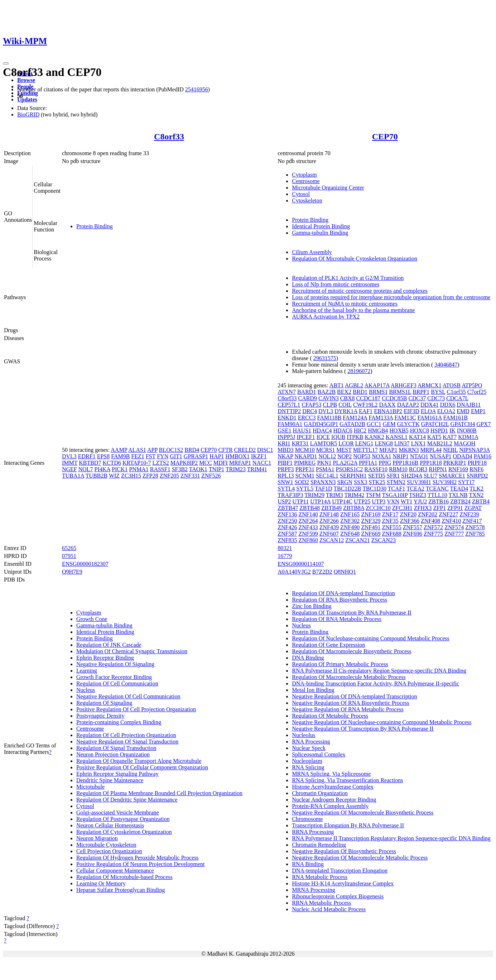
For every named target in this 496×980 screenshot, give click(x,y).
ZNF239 (469, 514)
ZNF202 (428, 514)
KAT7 (450, 437)
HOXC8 (420, 431)
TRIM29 (314, 495)
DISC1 (265, 450)
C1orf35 (456, 392)
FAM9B (120, 456)
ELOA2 (446, 411)
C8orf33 (169, 137)
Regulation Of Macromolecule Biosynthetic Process (351, 651)
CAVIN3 (329, 398)
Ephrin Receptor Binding (105, 658)
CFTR (226, 450)
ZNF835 (287, 540)
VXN (393, 501)
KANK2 (374, 437)
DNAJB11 (469, 405)
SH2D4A (412, 476)
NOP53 (362, 456)
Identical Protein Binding (321, 226)
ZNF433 (308, 527)
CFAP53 (311, 405)
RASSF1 (160, 469)
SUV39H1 (419, 482)
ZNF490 (350, 527)
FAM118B (329, 418)
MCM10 (305, 450)
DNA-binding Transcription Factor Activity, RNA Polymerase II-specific (375, 683)
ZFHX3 (423, 508)
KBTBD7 (90, 463)
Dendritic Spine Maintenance (110, 780)
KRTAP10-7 (137, 463)
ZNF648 (350, 534)
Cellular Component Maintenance (115, 871)
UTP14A (320, 501)
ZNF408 (430, 521)
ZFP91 (455, 508)
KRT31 (300, 443)
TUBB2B (97, 476)
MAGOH (464, 443)
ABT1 (337, 385)
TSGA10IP (395, 495)
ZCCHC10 (378, 508)
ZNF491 (371, 527)
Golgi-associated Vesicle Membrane (118, 812)
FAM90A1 (290, 424)
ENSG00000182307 (85, 564)
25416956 (197, 89)
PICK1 (120, 469)
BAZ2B (326, 392)
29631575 (325, 358)
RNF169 (458, 469)
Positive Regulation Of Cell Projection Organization (136, 709)
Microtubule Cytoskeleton (106, 845)
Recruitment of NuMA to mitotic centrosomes (345, 304)
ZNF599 (308, 534)
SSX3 (360, 482)
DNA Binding (308, 658)
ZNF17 (390, 514)
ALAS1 (137, 450)
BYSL (438, 392)
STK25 (377, 482)
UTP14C (342, 501)
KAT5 (434, 437)
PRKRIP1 (455, 463)
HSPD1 (439, 431)
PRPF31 (305, 469)
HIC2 (360, 431)
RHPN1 (438, 469)
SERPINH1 (353, 476)
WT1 (407, 501)
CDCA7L (457, 398)
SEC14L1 (327, 476)
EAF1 (366, 411)
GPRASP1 (196, 456)
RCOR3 (418, 469)
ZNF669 (371, 534)
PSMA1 (325, 469)
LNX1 (418, 443)
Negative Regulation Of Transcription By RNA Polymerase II (363, 729)
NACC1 (262, 463)
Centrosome (306, 181)
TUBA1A (73, 476)
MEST (344, 450)
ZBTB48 (310, 508)
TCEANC (437, 489)
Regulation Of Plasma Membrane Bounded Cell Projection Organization (159, 793)
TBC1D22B (347, 489)
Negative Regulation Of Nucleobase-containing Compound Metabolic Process (382, 722)
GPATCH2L (435, 424)
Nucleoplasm (307, 761)
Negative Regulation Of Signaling (115, 664)
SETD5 (377, 476)
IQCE (323, 437)
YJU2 (420, 501)
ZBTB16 (439, 501)
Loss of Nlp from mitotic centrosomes (336, 284)
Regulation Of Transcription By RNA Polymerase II (351, 613)
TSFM (373, 495)
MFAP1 (388, 450)
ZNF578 (475, 527)
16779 (285, 556)
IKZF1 (259, 456)
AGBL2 (354, 385)
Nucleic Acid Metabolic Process (329, 909)
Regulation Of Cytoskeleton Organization (124, 832)
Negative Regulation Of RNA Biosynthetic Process (351, 703)
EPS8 (103, 456)
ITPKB (355, 437)
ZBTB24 (460, 501)
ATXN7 (287, 392)
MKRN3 (409, 450)
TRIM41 (257, 469)
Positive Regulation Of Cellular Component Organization (142, 767)
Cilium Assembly (312, 252)
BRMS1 (378, 392)
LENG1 (364, 443)
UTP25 (362, 501)
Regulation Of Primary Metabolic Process (340, 664)
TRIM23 (236, 469)
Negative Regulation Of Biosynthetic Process (344, 851)
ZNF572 (433, 527)
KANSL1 (397, 437)
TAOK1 (198, 469)
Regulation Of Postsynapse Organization (123, 819)
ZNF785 (475, 534)
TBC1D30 (374, 489)
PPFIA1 (368, 463)
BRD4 (192, 450)
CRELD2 (245, 450)
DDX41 (430, 405)
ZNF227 (448, 514)
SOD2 (302, 482)
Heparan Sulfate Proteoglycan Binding (121, 890)
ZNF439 (329, 527)
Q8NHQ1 (345, 572)
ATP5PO (472, 385)
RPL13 (286, 476)
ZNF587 (287, 534)
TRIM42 (355, 495)
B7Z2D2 (322, 572)
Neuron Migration (97, 838)
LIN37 (402, 443)
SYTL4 (286, 489)
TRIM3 (334, 495)
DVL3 (69, 456)
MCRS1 (326, 450)
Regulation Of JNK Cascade (109, 645)
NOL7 (86, 469)
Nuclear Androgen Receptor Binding (334, 800)
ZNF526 (211, 476)
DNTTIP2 (289, 411)
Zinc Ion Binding (312, 606)
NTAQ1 (419, 456)
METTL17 (365, 450)
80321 (285, 548)
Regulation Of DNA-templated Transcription (343, 593)
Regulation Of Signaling (104, 703)
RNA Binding (308, 864)
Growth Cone (92, 619)
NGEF (69, 469)
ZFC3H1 (402, 508)
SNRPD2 (477, 476)
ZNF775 (433, 534)
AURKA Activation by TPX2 (326, 317)
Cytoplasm (304, 175)
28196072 (359, 371)
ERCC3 (307, 418)
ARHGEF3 (404, 385)
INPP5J (286, 437)
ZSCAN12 (332, 540)
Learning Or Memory (101, 883)
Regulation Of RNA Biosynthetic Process (340, 600)
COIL (345, 405)
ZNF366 (410, 521)
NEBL (450, 450)
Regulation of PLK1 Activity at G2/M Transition (348, 278)
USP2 (284, 501)
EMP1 (478, 411)
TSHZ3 (418, 495)
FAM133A (381, 418)
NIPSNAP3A (474, 450)
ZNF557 (413, 527)
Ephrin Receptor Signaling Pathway (117, 774)
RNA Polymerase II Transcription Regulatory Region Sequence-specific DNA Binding (391, 838)
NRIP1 (400, 456)
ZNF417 (472, 521)
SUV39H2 (445, 482)
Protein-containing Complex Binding (119, 722)
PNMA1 (139, 469)
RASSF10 (376, 469)
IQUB (338, 437)
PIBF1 (285, 463)
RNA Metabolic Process (320, 877)
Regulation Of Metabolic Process (330, 716)
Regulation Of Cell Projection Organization (126, 735)
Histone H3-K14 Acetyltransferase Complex (343, 883)
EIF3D (411, 411)
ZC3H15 (131, 476)
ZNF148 (329, 514)
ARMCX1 (430, 385)
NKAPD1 (306, 456)
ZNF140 (308, 514)
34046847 (446, 365)
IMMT (70, 463)
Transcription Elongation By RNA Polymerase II (348, 825)
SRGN (345, 482)
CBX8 (348, 398)
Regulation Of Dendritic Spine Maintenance (127, 800)
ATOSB (452, 385)
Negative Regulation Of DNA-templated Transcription (354, 696)
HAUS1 (302, 431)
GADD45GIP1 (321, 424)
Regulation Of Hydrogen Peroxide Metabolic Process (138, 858)
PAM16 (483, 456)
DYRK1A (346, 411)
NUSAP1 (440, 456)
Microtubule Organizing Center (328, 188)
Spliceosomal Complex (319, 754)
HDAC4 (322, 431)
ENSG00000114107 (301, 564)
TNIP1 (217, 469)
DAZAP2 (408, 405)
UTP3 (379, 501)
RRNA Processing (313, 832)
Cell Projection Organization (109, 851)
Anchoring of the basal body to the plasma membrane (353, 310)
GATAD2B (352, 424)
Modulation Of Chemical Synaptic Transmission (132, 651)
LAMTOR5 (324, 443)
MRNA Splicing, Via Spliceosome (331, 774)
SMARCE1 (452, 476)
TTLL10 (437, 495)
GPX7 (483, 424)
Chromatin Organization (320, 793)
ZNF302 (350, 521)
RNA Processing (311, 742)
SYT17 (466, 482)
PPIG (385, 463)
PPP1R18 (431, 463)
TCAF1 (397, 489)
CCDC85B (394, 398)
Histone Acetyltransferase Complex (333, 787)
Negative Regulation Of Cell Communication (128, 696)
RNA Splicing (308, 767)
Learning (87, 671)
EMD (463, 411)
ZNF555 (391, 527)
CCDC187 (369, 398)
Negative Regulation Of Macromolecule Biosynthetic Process (363, 812)
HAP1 (217, 456)
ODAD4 (463, 456)
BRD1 (360, 392)
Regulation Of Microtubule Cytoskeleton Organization (355, 259)
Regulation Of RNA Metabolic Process (337, 619)
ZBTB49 (331, 508)
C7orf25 (477, 392)
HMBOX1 (237, 456)
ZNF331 (190, 476)
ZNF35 (390, 521)
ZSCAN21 (357, 540)
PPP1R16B (405, 463)
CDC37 (417, 398)
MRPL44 (431, 450)
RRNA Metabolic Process (321, 903)
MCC (206, 463)
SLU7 (430, 476)
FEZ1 (138, 456)
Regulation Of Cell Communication (117, 683)
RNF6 (476, 469)
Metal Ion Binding (313, 690)
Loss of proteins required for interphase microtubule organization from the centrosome (391, 297)
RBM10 (398, 469)
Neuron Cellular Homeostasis (110, 825)
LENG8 (384, 443)
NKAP (285, 456)
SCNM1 (305, 476)
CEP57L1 (289, 405)
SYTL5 (305, 489)
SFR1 (393, 476)
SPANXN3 (323, 482)
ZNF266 (329, 521)
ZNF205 (169, 476)
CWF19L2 (365, 405)
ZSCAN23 (384, 540)
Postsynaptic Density (100, 716)
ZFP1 (440, 508)
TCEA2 (415, 489)
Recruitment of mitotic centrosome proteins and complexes (360, 291)
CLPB (330, 405)
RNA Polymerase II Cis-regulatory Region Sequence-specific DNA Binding (379, 671)
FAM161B (456, 418)
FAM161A (430, 418)
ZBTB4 (481, 501)
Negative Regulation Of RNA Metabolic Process (348, 709)
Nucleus (86, 690)
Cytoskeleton (307, 200)
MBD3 (285, 450)
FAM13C (405, 418)
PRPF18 (477, 463)
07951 (69, 556)
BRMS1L (400, 392)
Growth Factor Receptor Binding (114, 677)
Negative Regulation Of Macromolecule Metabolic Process (360, 858)
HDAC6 (343, 431)
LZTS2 (161, 463)
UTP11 (301, 501)
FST (151, 456)
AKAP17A (377, 385)
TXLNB (458, 495)
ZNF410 (451, 521)
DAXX (387, 405)
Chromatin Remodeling (319, 845)
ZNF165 (350, 514)
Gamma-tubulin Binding (320, 233)
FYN (163, 456)
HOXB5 (399, 431)
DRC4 (310, 411)
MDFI (221, 463)
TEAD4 (459, 489)
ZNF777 (454, 534)
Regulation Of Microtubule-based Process (124, 877)
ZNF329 (371, 521)
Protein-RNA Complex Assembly (330, 806)
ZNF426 (287, 527)
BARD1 (307, 392)
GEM (389, 424)
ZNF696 (413, 534)
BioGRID (28, 114)
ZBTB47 (288, 508)
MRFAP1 (240, 463)
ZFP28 (150, 476)
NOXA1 (381, 456)
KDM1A (468, 437)
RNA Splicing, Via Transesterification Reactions (347, 780)
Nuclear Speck (309, 748)
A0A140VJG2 (294, 572)
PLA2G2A (345, 463)
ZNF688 (391, 534)
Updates (27, 99)
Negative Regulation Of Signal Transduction (127, 742)
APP (152, 450)
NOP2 (345, 456)
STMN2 (396, 482)
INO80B (467, 431)
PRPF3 (286, 469)
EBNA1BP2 (388, 411)
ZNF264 (308, 521)
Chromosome (307, 819)
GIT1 (176, 456)
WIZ (114, 476)
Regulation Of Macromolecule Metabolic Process (349, 677)
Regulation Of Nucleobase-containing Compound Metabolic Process (370, 638)
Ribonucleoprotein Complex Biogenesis (338, 896)
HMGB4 (378, 431)
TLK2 (476, 489)
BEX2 (344, 392)
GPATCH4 (463, 424)
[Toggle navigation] (6, 63)
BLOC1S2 (171, 450)
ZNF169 (371, 514)
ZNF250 (287, 521)
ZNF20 (408, 514)
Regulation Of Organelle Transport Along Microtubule (139, 761)
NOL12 (327, 456)
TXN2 (476, 495)
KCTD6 (112, 463)
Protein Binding (95, 226)
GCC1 (374, 424)
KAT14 (417, 437)
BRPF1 (421, 392)
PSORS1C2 (350, 469)
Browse (26, 80)
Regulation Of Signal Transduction (116, 748)
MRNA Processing (313, 890)
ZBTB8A (354, 508)
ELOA (428, 411)
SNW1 (285, 482)
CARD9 (308, 398)
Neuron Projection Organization (113, 754)
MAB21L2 (440, 443)
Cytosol (301, 194)
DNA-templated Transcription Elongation (340, 871)
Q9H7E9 (72, 572)
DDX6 (448, 405)
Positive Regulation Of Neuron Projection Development (141, 864)
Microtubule (90, 787)
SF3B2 (180, 469)
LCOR (346, 443)
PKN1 (324, 463)
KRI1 (284, 443)
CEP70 (385, 137)
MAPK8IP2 (184, 463)
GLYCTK (408, 424)
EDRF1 (87, 456)
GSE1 (284, 431)
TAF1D (324, 489)
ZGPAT (473, 508)
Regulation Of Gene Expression (328, 645)
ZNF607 (329, 534)
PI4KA (102, 469)
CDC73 (436, 398)
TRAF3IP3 (290, 495)
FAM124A (355, 418)
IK (452, 431)
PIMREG (305, 463)
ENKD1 (287, 418)
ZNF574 (454, 527)
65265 (69, 548)
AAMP (119, 450)
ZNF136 (287, 514)
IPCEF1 (306, 437)
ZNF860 (308, 540)
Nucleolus (304, 735)
